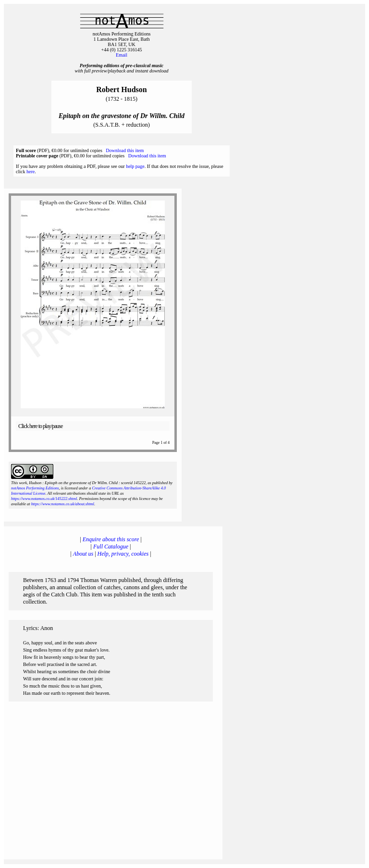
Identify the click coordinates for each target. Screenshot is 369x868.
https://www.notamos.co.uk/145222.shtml (44, 499)
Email (122, 55)
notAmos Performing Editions (35, 488)
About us (83, 554)
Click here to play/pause (40, 426)
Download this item (125, 150)
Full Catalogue (111, 547)
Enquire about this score (111, 539)
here (31, 172)
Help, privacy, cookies (123, 554)
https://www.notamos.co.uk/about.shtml (63, 504)
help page (135, 166)
